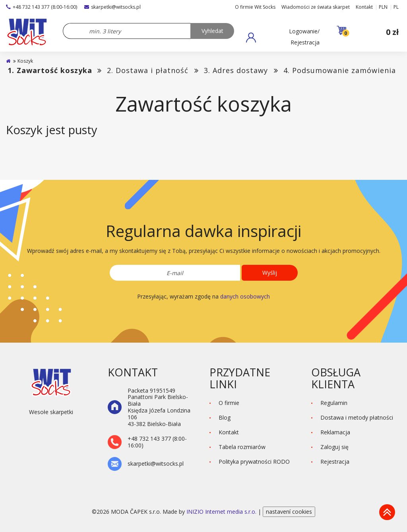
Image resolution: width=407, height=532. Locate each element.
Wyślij (270, 273)
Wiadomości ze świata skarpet (316, 7)
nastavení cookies (289, 512)
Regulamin (334, 403)
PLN (383, 7)
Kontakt (364, 7)
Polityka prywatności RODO (254, 462)
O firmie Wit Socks (255, 7)
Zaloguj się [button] (334, 447)
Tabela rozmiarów (242, 447)
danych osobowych (245, 296)
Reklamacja (335, 432)
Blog (225, 417)
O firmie (229, 403)
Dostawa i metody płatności (357, 417)
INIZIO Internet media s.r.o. (222, 512)
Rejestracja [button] (335, 462)
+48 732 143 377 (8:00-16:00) (42, 7)
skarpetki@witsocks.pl (112, 7)
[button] (283, 37)
